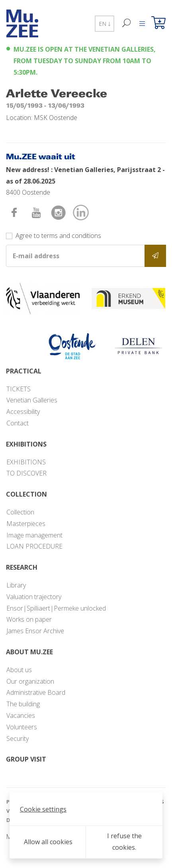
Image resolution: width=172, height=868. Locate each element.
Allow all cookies (48, 842)
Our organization (30, 681)
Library (16, 585)
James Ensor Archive (35, 631)
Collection (20, 512)
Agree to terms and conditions (58, 236)
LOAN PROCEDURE (34, 546)
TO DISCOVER (26, 473)
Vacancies (21, 715)
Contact (18, 423)
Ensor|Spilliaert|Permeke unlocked (56, 608)
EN (105, 24)
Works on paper (29, 619)
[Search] (127, 24)
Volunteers (22, 727)
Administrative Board (36, 692)
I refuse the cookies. (124, 842)
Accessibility (23, 412)
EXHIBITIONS (26, 462)
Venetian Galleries (32, 400)
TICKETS (19, 389)
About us (19, 670)
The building (23, 704)
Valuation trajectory (34, 597)
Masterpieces (26, 524)
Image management (34, 535)
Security (18, 738)
